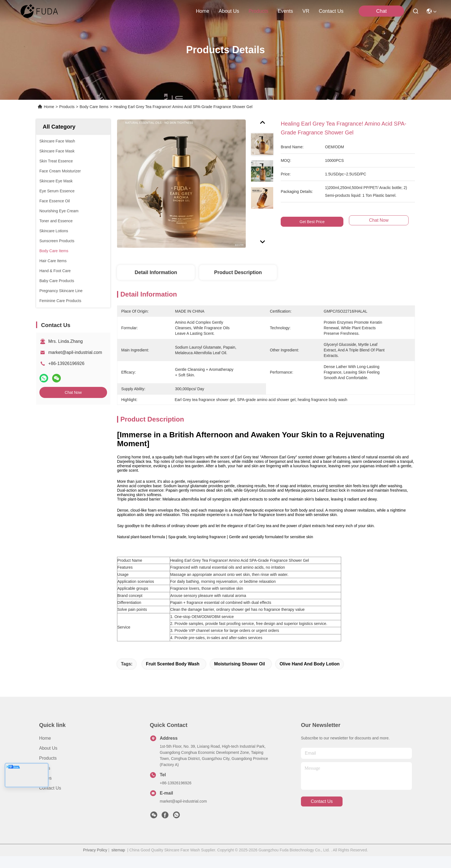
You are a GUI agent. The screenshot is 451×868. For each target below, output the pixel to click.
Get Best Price (312, 222)
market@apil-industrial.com (75, 352)
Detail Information (156, 272)
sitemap (118, 862)
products (258, 11)
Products (67, 107)
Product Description (238, 272)
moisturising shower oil (240, 676)
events (285, 11)
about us (229, 11)
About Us (48, 760)
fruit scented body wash (173, 676)
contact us (331, 11)
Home (202, 11)
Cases (45, 790)
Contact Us (50, 800)
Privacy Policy (95, 862)
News (45, 780)
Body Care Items (94, 107)
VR (306, 11)
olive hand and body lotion (310, 676)
